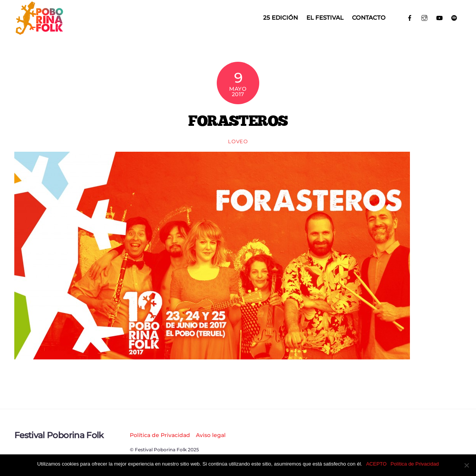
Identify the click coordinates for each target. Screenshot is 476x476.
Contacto (369, 18)
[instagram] (425, 17)
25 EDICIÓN (280, 18)
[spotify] (455, 17)
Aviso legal (211, 435)
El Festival (325, 18)
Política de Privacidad (160, 435)
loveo (238, 141)
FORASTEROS (238, 120)
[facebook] (410, 17)
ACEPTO (376, 464)
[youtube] (439, 17)
